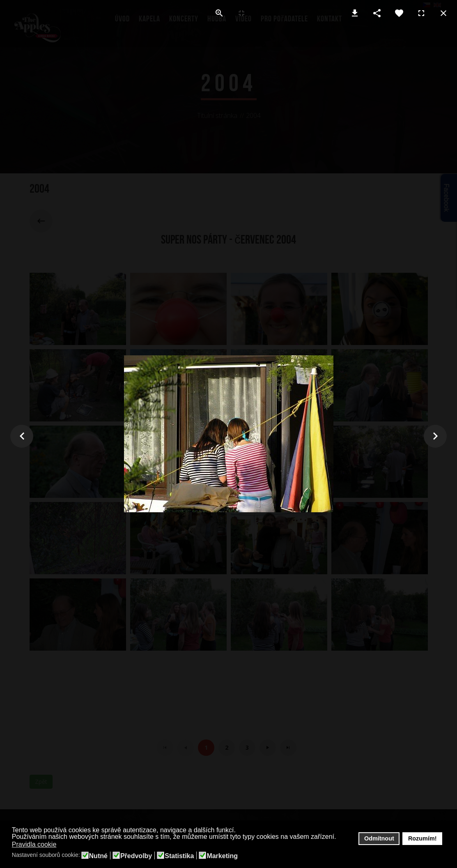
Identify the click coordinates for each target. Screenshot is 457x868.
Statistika (179, 856)
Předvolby (136, 856)
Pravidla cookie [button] (34, 844)
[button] (62, 845)
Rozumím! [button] (423, 838)
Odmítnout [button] (379, 838)
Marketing (222, 856)
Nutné (98, 856)
